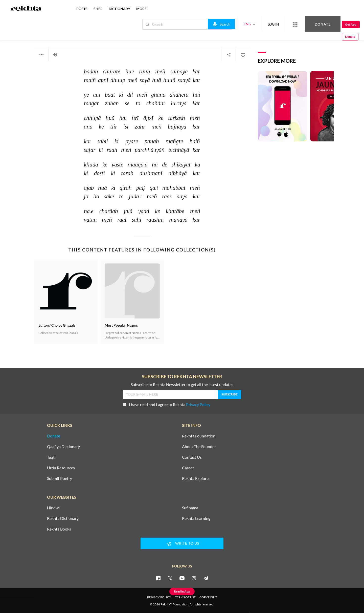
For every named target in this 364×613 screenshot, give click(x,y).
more (141, 9)
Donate (305, 24)
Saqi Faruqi (46, 35)
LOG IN (256, 24)
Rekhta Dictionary (63, 518)
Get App (331, 24)
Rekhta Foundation (199, 436)
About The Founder (199, 447)
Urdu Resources (61, 468)
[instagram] (194, 578)
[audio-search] (204, 24)
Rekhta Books (59, 529)
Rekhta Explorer (196, 478)
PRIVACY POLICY (159, 597)
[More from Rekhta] (278, 24)
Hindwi (53, 508)
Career (188, 468)
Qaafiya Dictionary (63, 447)
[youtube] (182, 578)
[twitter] (170, 578)
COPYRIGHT (208, 597)
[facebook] (158, 578)
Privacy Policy (198, 404)
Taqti (51, 457)
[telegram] (206, 578)
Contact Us (192, 457)
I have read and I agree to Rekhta (167, 404)
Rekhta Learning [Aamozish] (196, 518)
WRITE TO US (182, 544)
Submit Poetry (60, 478)
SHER (98, 9)
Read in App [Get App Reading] (182, 591)
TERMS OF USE (185, 597)
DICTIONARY (119, 9)
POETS (82, 9)
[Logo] (26, 9)
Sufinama (190, 508)
